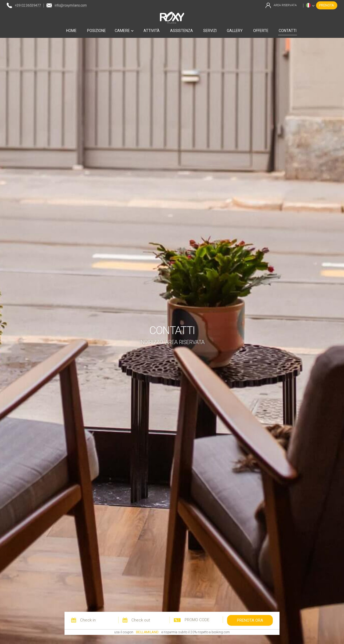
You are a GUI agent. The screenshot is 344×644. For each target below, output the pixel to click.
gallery (235, 31)
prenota (327, 5)
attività (152, 31)
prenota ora (250, 620)
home (71, 31)
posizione (96, 31)
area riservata (285, 5)
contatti (288, 31)
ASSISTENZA (182, 31)
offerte (261, 31)
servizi (210, 31)
